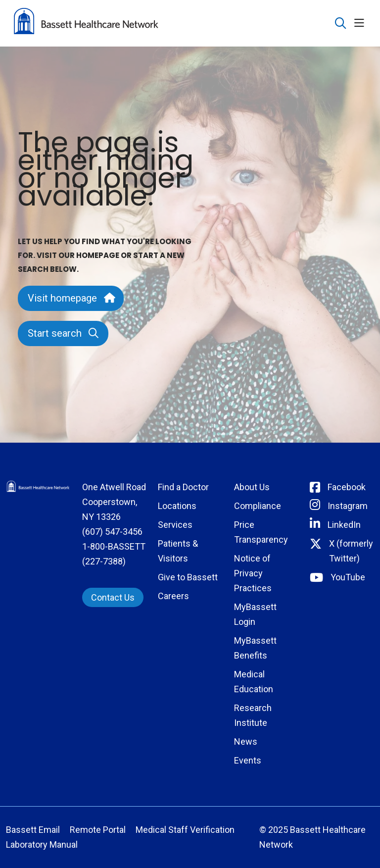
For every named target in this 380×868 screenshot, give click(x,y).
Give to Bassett (188, 577)
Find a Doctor (183, 487)
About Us (252, 487)
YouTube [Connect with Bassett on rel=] (348, 577)
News (246, 741)
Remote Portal (98, 830)
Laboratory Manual (42, 844)
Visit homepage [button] (71, 298)
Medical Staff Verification (185, 830)
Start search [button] (63, 333)
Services (175, 525)
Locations (177, 506)
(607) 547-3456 (112, 532)
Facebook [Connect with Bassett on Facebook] (347, 487)
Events (248, 760)
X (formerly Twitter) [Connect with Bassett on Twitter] (351, 551)
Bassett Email (33, 830)
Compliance (258, 506)
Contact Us (113, 597)
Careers (173, 596)
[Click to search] (341, 24)
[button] (361, 24)
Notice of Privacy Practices (253, 573)
